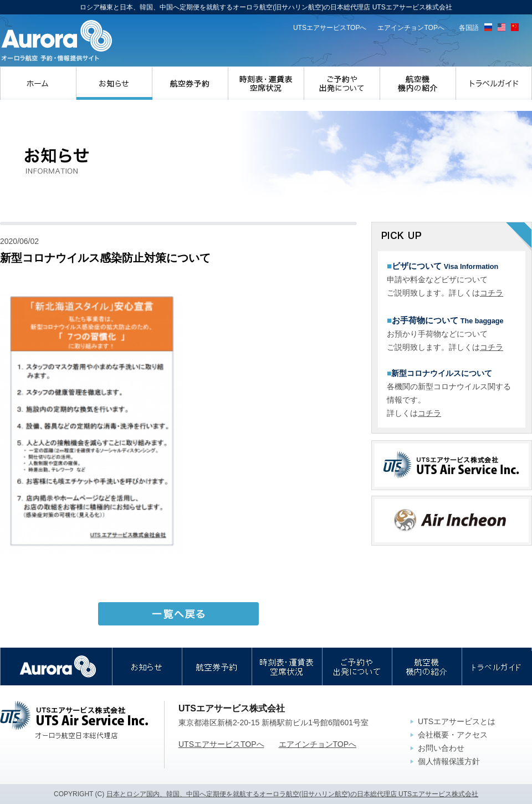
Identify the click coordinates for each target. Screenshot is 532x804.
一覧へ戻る (178, 614)
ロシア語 (488, 27)
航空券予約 (190, 83)
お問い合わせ (441, 748)
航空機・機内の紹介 (418, 83)
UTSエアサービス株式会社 (452, 465)
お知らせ (114, 83)
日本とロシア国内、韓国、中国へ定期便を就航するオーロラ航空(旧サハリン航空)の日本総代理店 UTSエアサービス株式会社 (292, 794)
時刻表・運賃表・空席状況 (266, 83)
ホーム (38, 83)
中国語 (515, 27)
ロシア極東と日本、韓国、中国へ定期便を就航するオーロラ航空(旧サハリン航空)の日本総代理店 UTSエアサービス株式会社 (57, 41)
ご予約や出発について (342, 83)
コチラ (492, 293)
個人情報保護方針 (449, 761)
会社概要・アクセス (453, 735)
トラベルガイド (494, 83)
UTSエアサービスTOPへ (330, 28)
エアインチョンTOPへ (411, 28)
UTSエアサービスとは (457, 721)
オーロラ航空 (56, 666)
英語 (502, 27)
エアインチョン (452, 521)
